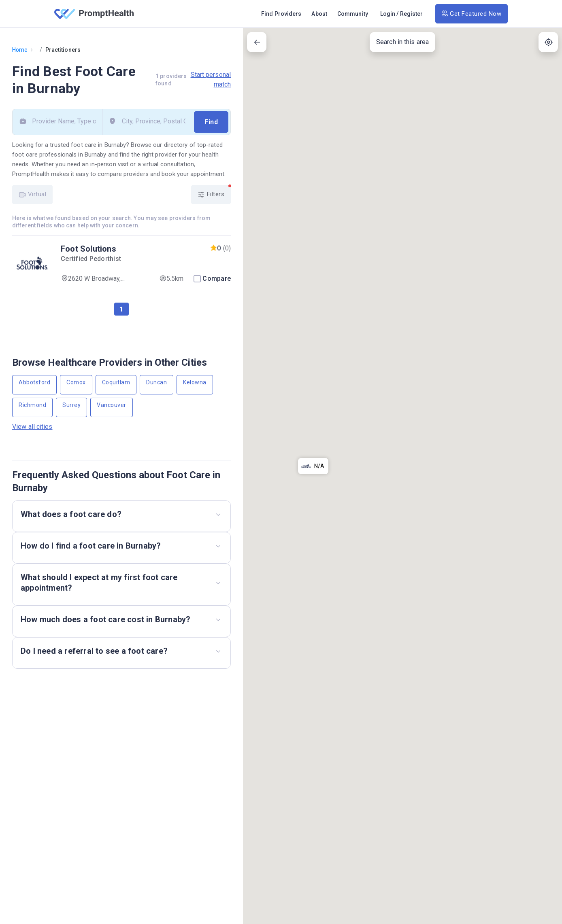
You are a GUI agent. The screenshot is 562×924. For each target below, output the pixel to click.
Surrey (71, 405)
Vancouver (112, 405)
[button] (313, 150)
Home (20, 50)
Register (412, 14)
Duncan (156, 382)
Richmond (32, 405)
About (319, 14)
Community (353, 14)
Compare (217, 279)
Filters (214, 192)
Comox (76, 382)
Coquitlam (116, 382)
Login (388, 14)
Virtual (32, 194)
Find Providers (281, 14)
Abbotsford (34, 382)
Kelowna (195, 382)
